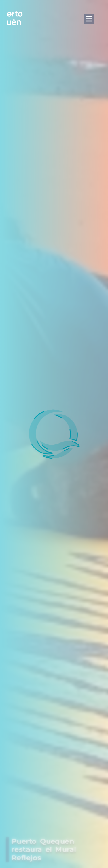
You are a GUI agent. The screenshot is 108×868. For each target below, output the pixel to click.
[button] (89, 19)
